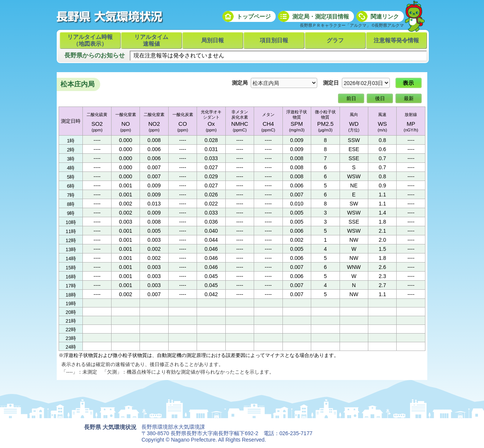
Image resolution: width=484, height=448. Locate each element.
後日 (380, 98)
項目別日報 (274, 40)
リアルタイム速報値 (151, 40)
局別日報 (213, 40)
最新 (409, 98)
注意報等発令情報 (396, 40)
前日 (351, 98)
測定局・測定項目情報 (321, 16)
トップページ (254, 16)
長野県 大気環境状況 (110, 427)
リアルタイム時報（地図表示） (90, 40)
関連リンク (385, 16)
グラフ (335, 40)
